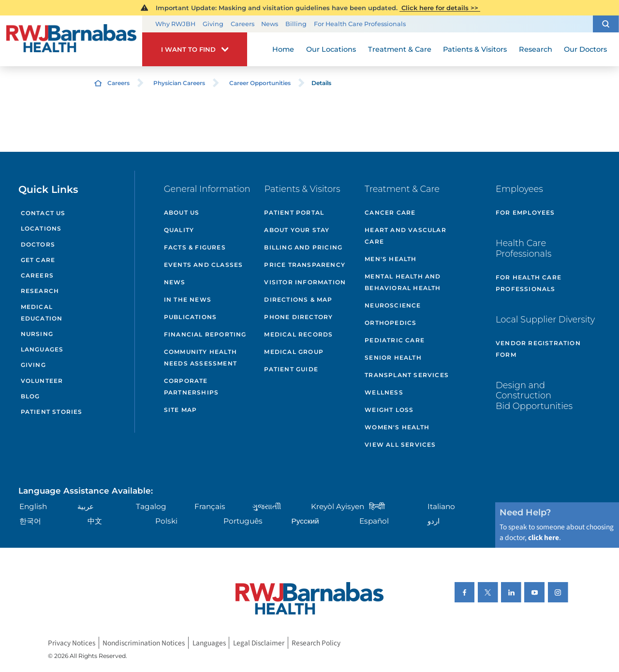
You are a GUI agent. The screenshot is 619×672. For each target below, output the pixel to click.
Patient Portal (294, 212)
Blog (30, 396)
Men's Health (391, 259)
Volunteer (42, 381)
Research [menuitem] (536, 49)
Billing (296, 24)
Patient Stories (52, 412)
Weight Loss (389, 410)
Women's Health (397, 427)
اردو (434, 521)
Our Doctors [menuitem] (585, 49)
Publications (190, 317)
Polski (166, 521)
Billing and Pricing (303, 247)
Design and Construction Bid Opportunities (534, 395)
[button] (606, 24)
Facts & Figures (195, 247)
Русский (305, 521)
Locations (41, 228)
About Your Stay (297, 230)
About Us (182, 212)
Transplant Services (407, 375)
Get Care (38, 260)
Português (243, 521)
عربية (86, 506)
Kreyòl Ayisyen (338, 506)
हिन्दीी (377, 506)
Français (210, 506)
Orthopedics (391, 323)
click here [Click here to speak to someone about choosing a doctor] (544, 538)
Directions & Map (298, 299)
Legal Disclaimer (259, 643)
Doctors (38, 244)
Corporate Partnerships (191, 387)
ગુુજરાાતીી (267, 506)
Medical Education (42, 313)
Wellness (384, 392)
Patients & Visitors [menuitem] (475, 49)
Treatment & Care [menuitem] (400, 49)
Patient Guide (291, 369)
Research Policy (316, 643)
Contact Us (43, 213)
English (33, 506)
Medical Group (294, 352)
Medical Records (298, 334)
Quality (179, 230)
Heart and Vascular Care (405, 236)
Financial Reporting (205, 334)
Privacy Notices (72, 643)
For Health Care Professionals (360, 24)
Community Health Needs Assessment (200, 358)
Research (40, 291)
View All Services (400, 445)
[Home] (71, 41)
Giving (213, 24)
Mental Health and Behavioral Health (403, 282)
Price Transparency (305, 265)
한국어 (30, 521)
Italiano (441, 506)
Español (374, 521)
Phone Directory (298, 317)
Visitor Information (305, 282)
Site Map (181, 410)
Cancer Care (390, 212)
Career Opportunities (260, 83)
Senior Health (393, 358)
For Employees (525, 212)
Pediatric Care (395, 340)
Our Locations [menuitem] (331, 49)
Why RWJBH (175, 24)
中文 (95, 521)
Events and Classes (204, 265)
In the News (188, 299)
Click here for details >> (440, 8)
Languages (42, 349)
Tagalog (151, 506)
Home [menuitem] (283, 49)
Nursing (37, 334)
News (270, 24)
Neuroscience (393, 305)
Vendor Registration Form (538, 349)
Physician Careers (179, 83)
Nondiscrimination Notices (144, 643)
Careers (243, 24)
